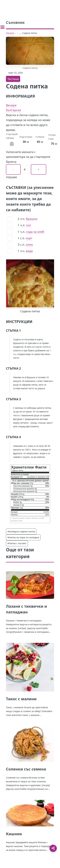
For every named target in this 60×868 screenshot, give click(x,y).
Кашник (14, 834)
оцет (29, 238)
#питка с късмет (17, 543)
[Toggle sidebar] (2, 27)
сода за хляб (35, 232)
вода (29, 251)
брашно (32, 219)
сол (29, 225)
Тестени (13, 79)
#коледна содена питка (21, 531)
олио (29, 244)
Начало (10, 33)
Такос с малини (21, 699)
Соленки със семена (26, 769)
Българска (13, 110)
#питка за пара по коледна (23, 537)
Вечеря (11, 105)
